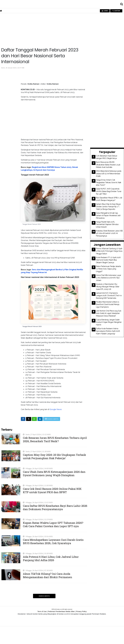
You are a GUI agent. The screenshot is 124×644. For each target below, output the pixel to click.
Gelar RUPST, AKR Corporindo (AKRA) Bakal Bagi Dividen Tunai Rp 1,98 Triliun (109, 191)
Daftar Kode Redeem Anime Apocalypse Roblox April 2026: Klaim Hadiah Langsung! (108, 331)
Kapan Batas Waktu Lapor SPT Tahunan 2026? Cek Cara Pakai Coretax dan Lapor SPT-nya (53, 524)
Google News (56, 409)
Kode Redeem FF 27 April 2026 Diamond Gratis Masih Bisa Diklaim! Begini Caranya (108, 260)
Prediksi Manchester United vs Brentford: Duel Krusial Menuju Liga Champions (108, 304)
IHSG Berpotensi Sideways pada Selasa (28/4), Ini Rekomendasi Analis (109, 174)
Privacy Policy (81, 611)
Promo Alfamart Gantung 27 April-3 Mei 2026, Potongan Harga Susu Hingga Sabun (109, 251)
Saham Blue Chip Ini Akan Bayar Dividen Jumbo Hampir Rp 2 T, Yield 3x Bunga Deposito (108, 207)
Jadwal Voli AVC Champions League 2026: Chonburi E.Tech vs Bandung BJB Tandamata (109, 296)
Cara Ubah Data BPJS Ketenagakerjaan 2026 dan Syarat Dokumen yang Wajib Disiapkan (54, 473)
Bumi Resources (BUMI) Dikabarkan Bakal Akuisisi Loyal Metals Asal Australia (108, 165)
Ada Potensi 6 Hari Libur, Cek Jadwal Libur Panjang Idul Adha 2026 (51, 558)
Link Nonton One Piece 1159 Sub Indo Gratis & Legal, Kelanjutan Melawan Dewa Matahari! (109, 313)
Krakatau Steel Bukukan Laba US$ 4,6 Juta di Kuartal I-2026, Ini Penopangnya (109, 233)
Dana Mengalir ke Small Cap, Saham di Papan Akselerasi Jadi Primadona (108, 216)
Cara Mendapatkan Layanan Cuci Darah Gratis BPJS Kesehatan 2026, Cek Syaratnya (53, 541)
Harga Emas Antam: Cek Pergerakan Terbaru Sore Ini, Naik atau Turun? (109, 182)
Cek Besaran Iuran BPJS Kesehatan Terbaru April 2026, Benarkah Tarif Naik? (55, 439)
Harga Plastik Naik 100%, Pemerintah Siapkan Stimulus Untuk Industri (107, 224)
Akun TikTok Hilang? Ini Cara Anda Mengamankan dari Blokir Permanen (47, 575)
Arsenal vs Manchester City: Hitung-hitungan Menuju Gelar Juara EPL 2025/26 (108, 287)
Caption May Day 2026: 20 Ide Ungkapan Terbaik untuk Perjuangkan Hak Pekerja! (54, 456)
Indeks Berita (44, 596)
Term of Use (42, 611)
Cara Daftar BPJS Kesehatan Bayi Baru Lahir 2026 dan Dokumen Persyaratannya (55, 507)
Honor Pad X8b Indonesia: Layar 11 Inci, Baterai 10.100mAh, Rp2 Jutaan (108, 278)
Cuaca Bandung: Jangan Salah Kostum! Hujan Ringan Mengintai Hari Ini (109, 322)
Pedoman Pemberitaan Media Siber (61, 611)
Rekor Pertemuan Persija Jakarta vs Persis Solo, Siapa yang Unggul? (108, 269)
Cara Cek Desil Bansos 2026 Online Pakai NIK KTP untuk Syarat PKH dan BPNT (52, 490)
